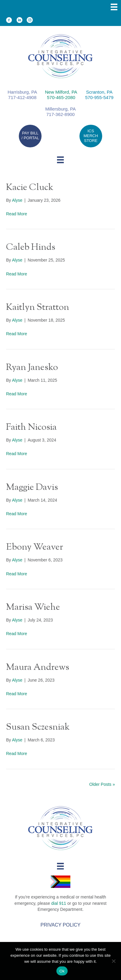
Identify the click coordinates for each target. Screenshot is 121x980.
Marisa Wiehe (33, 607)
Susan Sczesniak (38, 727)
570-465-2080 (61, 97)
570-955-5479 (99, 97)
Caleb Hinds (31, 247)
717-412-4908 (22, 97)
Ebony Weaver (35, 547)
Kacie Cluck (30, 188)
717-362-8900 (60, 114)
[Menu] (114, 7)
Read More (17, 214)
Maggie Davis (32, 488)
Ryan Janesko (32, 368)
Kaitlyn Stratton (38, 308)
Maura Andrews (38, 668)
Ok (62, 971)
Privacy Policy (61, 925)
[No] (113, 961)
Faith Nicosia (31, 427)
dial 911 (59, 903)
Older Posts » (102, 784)
